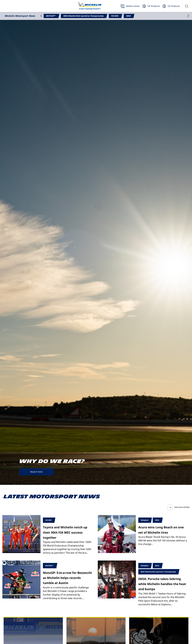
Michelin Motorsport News (20, 16)
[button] (187, 6)
